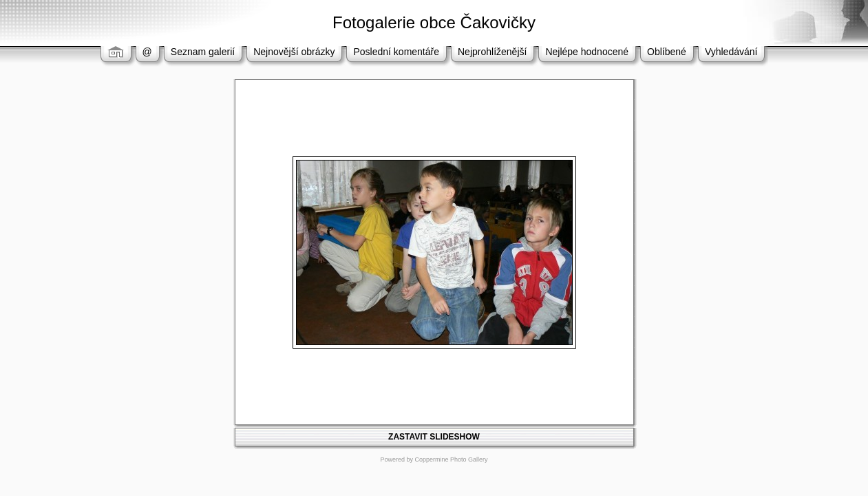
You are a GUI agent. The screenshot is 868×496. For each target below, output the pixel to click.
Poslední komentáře (396, 52)
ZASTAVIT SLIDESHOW (434, 437)
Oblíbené (667, 52)
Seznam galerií (203, 52)
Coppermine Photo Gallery (451, 459)
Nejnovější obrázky (294, 52)
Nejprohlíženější (492, 52)
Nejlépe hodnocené (587, 52)
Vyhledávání (731, 52)
